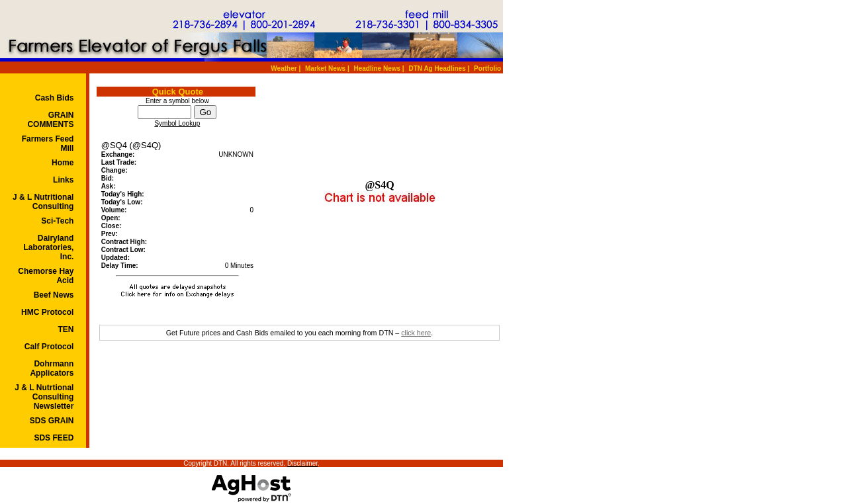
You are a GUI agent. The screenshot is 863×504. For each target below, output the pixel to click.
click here (416, 333)
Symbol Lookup (177, 123)
